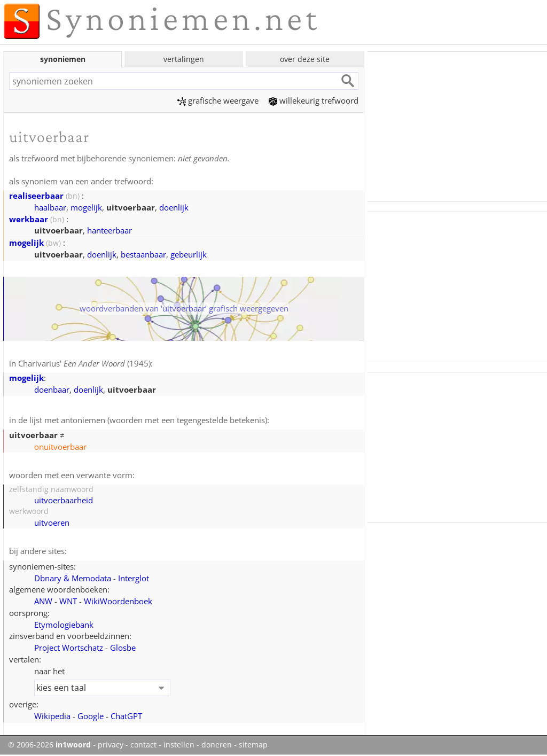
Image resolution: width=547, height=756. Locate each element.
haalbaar (50, 207)
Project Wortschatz (69, 648)
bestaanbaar (143, 254)
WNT (68, 601)
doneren (217, 745)
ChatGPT (126, 716)
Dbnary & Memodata (73, 578)
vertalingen (184, 59)
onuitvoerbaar (60, 447)
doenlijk (174, 207)
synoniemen (63, 59)
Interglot (134, 578)
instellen (179, 745)
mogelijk (86, 207)
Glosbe (123, 648)
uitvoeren (52, 523)
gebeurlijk (189, 254)
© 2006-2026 (49, 745)
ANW (43, 601)
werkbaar (29, 219)
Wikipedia (52, 716)
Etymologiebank (64, 625)
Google (91, 716)
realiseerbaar (36, 196)
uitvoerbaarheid (64, 500)
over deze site (305, 59)
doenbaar (52, 389)
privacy (111, 745)
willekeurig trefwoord (314, 100)
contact (143, 745)
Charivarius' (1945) (84, 363)
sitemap (253, 745)
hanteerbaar (110, 230)
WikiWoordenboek (118, 601)
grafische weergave (218, 100)
